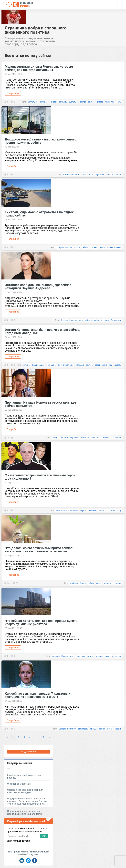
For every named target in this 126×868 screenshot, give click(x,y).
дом (81, 320)
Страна (94, 247)
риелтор (109, 656)
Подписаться (29, 751)
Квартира (80, 656)
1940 (119, 102)
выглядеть (83, 729)
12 (43, 737)
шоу (119, 510)
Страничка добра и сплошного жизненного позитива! (36, 30)
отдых (77, 247)
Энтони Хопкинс (66, 365)
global (102, 247)
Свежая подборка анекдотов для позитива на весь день (25, 791)
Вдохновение (101, 365)
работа (109, 174)
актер (110, 729)
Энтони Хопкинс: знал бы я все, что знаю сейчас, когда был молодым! (42, 331)
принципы (51, 365)
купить (90, 656)
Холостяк (111, 510)
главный (92, 510)
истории (43, 102)
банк (119, 583)
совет (99, 583)
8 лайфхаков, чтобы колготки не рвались (25, 776)
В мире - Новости (71, 174)
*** (9, 769)
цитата (100, 102)
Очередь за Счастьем (19, 784)
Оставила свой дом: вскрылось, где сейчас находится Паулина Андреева (38, 286)
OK (44, 836)
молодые (80, 365)
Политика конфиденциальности (24, 814)
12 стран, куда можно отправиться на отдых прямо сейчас (39, 214)
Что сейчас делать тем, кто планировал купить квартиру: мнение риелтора (41, 622)
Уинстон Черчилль (58, 102)
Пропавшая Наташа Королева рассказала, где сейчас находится (40, 404)
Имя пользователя (18, 841)
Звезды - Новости (69, 320)
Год (111, 365)
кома (84, 174)
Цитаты (73, 102)
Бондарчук (116, 320)
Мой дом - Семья (78, 583)
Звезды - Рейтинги (67, 729)
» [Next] (49, 737)
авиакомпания (114, 247)
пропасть (95, 438)
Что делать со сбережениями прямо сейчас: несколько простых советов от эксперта (39, 549)
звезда (93, 729)
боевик (118, 729)
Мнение (99, 656)
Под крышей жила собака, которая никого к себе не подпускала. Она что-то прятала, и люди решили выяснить (28, 801)
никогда (82, 102)
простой (100, 174)
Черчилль (110, 102)
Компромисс (38, 365)
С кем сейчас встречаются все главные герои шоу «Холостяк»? (40, 477)
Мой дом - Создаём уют (63, 656)
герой (83, 510)
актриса (105, 320)
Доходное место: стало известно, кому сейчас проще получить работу (40, 141)
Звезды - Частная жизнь (67, 510)
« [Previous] (8, 737)
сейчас (91, 102)
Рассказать (107, 438)
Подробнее (13, 93)
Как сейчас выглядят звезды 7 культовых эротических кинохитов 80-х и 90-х (37, 695)
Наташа (85, 438)
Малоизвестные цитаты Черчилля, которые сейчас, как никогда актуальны (39, 68)
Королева (74, 438)
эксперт (107, 583)
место (91, 174)
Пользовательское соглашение (24, 811)
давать (118, 365)
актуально (32, 102)
